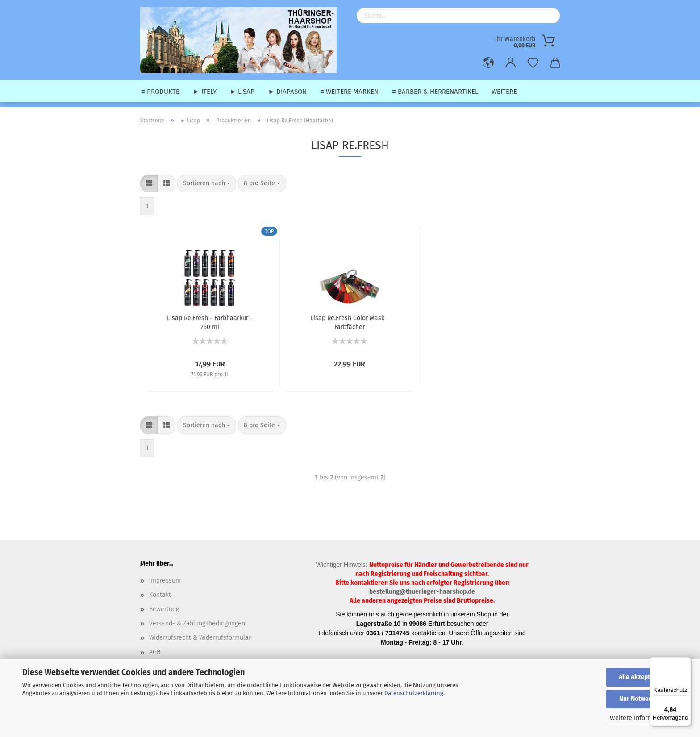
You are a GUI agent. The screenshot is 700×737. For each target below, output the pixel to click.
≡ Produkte (160, 92)
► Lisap (242, 92)
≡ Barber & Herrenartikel (435, 92)
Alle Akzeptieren (642, 677)
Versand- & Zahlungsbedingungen (197, 623)
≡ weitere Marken (349, 92)
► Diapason (287, 92)
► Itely (205, 92)
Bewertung (164, 609)
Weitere (504, 92)
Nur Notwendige (642, 699)
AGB (155, 652)
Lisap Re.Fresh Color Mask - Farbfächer (350, 322)
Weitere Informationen (642, 718)
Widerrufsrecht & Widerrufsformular (200, 638)
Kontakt (160, 595)
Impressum (165, 581)
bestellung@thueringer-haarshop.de (422, 592)
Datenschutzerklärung (414, 693)
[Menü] (686, 662)
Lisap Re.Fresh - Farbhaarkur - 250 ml (210, 322)
